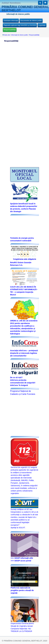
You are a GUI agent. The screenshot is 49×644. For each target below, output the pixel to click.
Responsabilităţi (10, 30)
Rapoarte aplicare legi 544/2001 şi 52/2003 (20, 25)
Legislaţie (42, 25)
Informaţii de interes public (19, 35)
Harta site (7, 35)
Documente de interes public (31, 21)
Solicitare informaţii (11, 21)
